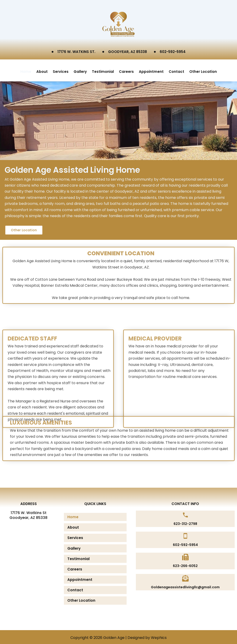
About (42, 70)
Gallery (80, 70)
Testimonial (103, 70)
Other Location (203, 70)
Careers (126, 70)
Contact (176, 70)
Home (26, 70)
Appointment (151, 70)
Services (61, 70)
